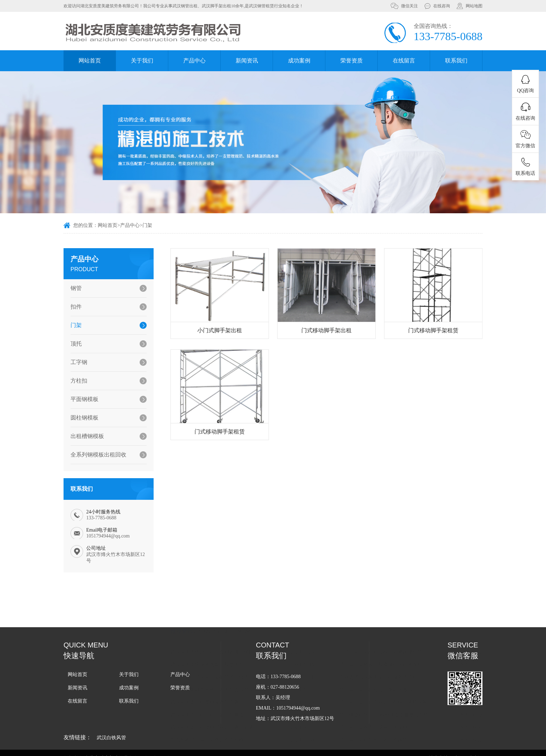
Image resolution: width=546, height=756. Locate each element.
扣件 (74, 307)
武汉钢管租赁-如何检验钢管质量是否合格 (393, 645)
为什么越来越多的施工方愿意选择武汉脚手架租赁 (230, 620)
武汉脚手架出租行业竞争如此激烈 (385, 620)
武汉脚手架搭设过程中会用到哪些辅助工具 (226, 582)
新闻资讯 (247, 61)
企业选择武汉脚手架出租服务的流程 (387, 607)
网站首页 (90, 61)
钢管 (74, 288)
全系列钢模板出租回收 (96, 455)
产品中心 (194, 61)
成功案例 (299, 61)
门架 (147, 226)
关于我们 (142, 61)
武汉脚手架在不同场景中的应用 (382, 657)
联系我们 (456, 61)
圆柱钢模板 (82, 418)
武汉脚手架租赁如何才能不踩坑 (382, 670)
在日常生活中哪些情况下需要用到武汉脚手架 (397, 683)
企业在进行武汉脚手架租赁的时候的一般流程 (228, 607)
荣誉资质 (352, 61)
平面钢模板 (82, 399)
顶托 (74, 344)
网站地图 (474, 6)
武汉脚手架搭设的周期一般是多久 (216, 595)
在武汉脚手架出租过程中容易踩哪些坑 (390, 582)
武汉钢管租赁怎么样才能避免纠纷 (216, 683)
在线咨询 (442, 6)
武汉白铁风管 (111, 738)
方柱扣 (76, 381)
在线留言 (404, 61)
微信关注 (409, 6)
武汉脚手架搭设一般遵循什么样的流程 (390, 595)
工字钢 (76, 362)
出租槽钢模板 (85, 436)
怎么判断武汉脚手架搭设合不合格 (216, 670)
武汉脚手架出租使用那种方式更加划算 (221, 657)
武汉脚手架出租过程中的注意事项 (216, 645)
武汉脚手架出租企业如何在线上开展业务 (392, 632)
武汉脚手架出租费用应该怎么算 (214, 632)
